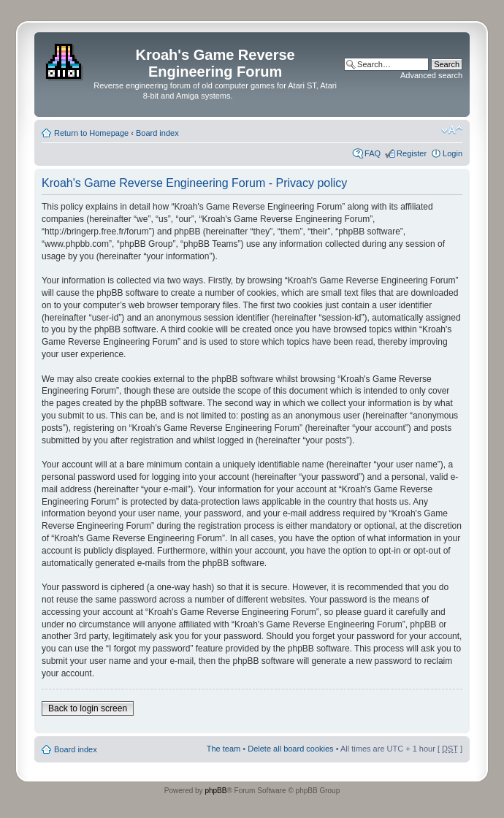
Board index (157, 133)
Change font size (452, 130)
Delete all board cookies (290, 749)
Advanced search (431, 75)
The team (224, 749)
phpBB (215, 791)
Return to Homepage (91, 133)
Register (412, 153)
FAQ (373, 153)
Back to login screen (88, 708)
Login (453, 153)
